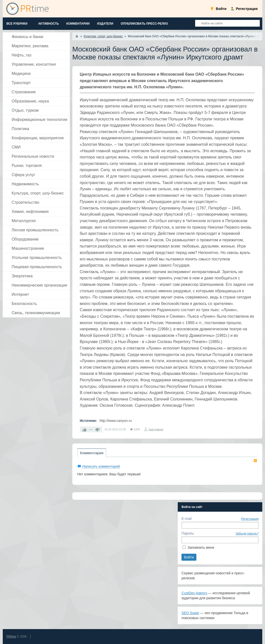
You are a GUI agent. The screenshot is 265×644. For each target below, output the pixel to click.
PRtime (11, 637)
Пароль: (188, 533)
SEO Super (190, 613)
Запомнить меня (201, 547)
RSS (255, 461)
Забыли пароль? (247, 534)
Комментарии (92, 453)
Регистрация (250, 519)
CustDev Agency (194, 593)
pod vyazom (156, 429)
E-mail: (187, 519)
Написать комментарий (101, 466)
